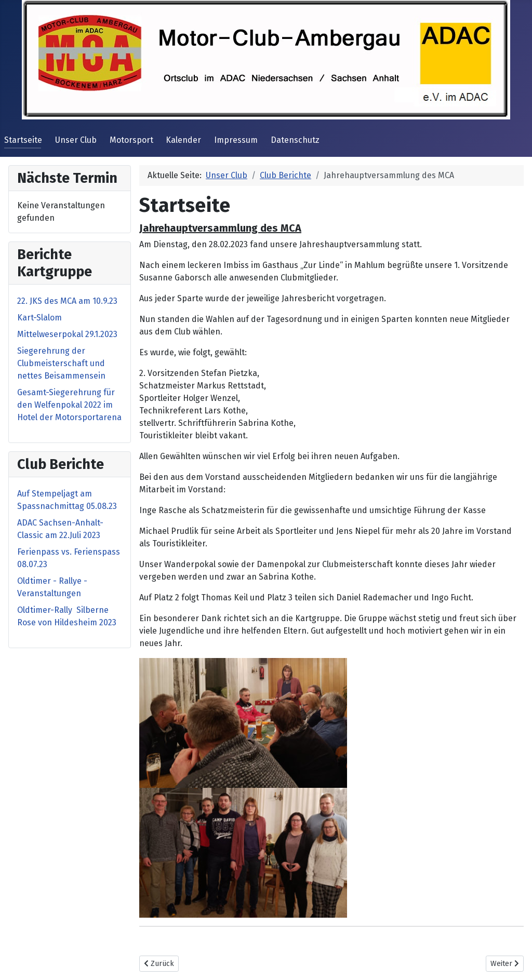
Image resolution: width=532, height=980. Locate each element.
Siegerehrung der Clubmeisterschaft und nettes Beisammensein (61, 363)
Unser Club (76, 140)
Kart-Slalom (39, 318)
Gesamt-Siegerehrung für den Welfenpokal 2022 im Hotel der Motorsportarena (69, 405)
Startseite (23, 140)
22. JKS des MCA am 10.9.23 (67, 301)
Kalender (183, 140)
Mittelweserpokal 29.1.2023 (67, 334)
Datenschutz (295, 140)
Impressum (236, 140)
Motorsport (131, 140)
